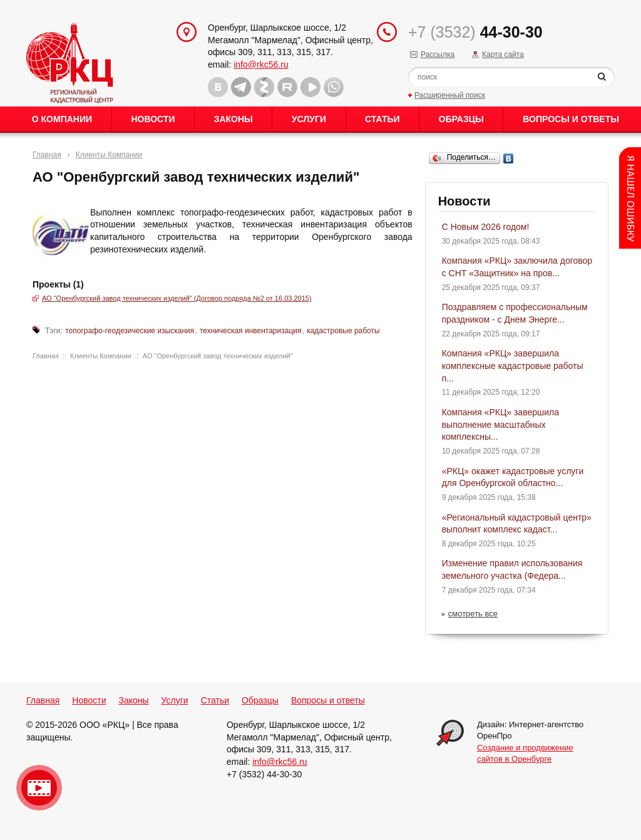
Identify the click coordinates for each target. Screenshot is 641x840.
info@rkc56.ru (261, 65)
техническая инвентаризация (251, 331)
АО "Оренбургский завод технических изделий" (218, 356)
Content (630, 198)
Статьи (382, 119)
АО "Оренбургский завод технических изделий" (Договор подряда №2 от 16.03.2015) (177, 298)
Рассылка (438, 54)
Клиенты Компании (109, 155)
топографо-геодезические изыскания (130, 331)
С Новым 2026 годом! (486, 227)
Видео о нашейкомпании (39, 788)
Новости (153, 119)
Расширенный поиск (450, 95)
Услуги (309, 119)
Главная (47, 155)
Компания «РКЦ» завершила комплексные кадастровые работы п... (513, 366)
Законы (233, 119)
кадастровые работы (343, 331)
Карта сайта (503, 54)
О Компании (62, 119)
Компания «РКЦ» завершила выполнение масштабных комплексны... (500, 424)
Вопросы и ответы (571, 119)
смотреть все (473, 614)
